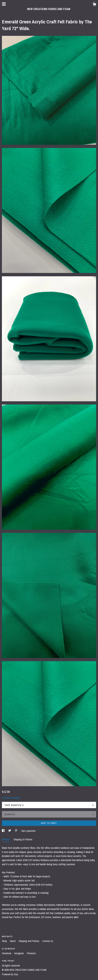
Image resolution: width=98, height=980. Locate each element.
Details (6, 839)
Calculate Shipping (11, 798)
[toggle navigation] (4, 4)
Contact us (48, 941)
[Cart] (94, 5)
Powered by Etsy (10, 974)
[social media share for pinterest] (16, 831)
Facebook (7, 953)
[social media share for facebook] (4, 831)
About (13, 941)
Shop (5, 941)
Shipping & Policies (23, 839)
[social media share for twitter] (10, 831)
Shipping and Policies (29, 941)
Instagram (19, 953)
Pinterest (31, 953)
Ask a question (28, 831)
